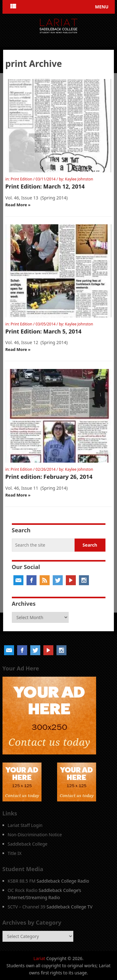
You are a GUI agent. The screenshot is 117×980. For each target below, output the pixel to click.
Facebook (32, 580)
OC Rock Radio (23, 890)
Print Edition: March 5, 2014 (43, 331)
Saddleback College (28, 844)
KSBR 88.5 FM (22, 881)
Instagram (84, 580)
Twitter (58, 580)
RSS (45, 580)
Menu (102, 7)
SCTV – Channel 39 (27, 907)
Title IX (15, 853)
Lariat (39, 958)
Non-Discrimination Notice (35, 835)
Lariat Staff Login (25, 825)
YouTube (71, 580)
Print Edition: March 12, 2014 (45, 186)
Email (18, 580)
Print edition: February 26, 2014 (49, 477)
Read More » (18, 205)
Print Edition (21, 179)
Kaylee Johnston (79, 179)
